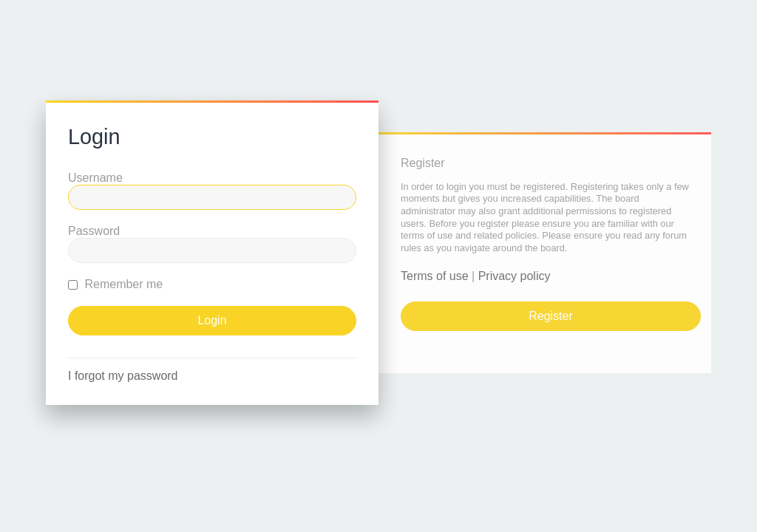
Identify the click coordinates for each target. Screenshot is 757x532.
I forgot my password (123, 376)
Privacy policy (515, 276)
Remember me (115, 284)
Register (551, 316)
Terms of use (435, 276)
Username (95, 178)
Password (94, 231)
